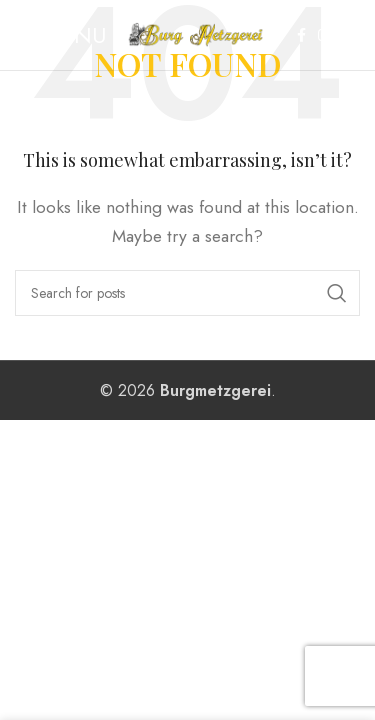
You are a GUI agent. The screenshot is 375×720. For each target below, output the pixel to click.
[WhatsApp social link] (348, 35)
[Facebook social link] (301, 35)
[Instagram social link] (324, 35)
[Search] (187, 293)
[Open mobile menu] (60, 35)
